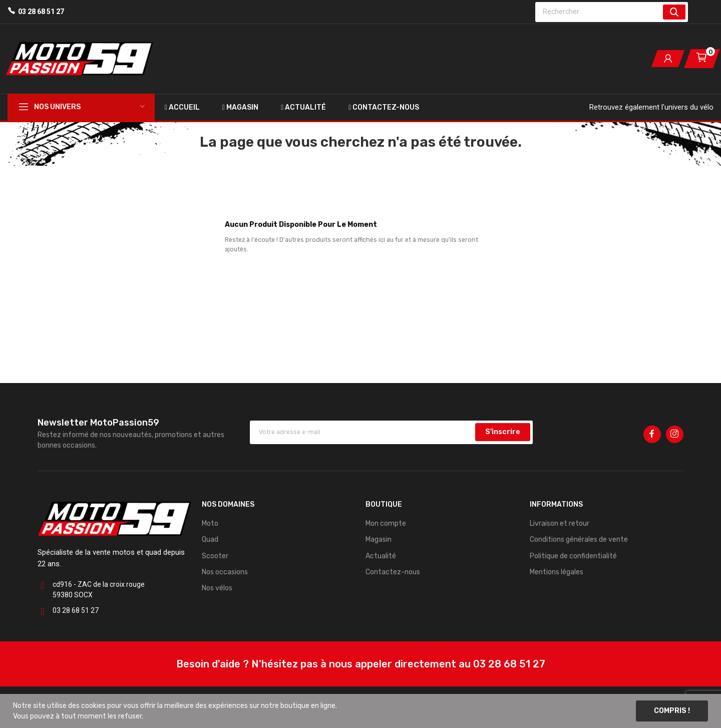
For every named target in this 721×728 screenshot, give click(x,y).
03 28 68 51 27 (41, 12)
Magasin (379, 539)
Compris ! (672, 711)
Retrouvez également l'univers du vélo (651, 107)
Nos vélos (217, 588)
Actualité (381, 556)
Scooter (215, 556)
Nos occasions (225, 572)
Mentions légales (557, 572)
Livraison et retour (560, 523)
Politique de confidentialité (573, 556)
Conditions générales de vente (579, 539)
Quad (210, 539)
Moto (210, 523)
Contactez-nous (393, 572)
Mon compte (386, 523)
